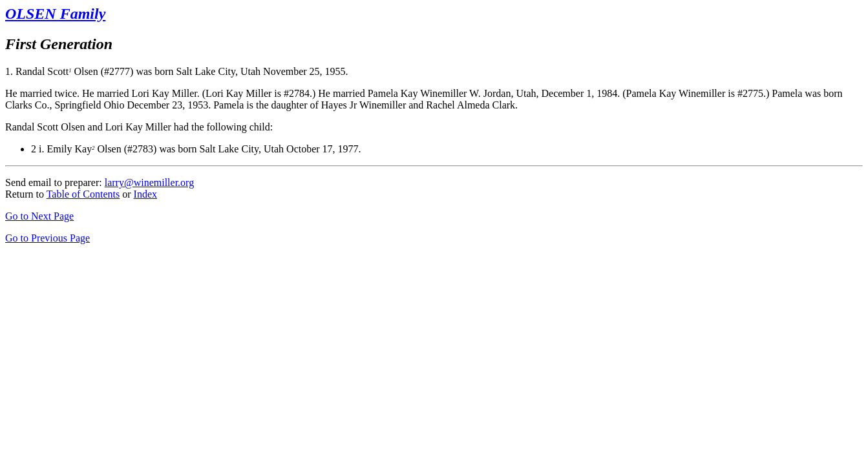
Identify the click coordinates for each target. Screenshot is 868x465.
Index (145, 194)
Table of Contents (83, 194)
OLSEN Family (55, 14)
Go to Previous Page (48, 238)
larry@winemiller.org (149, 182)
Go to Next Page (39, 216)
